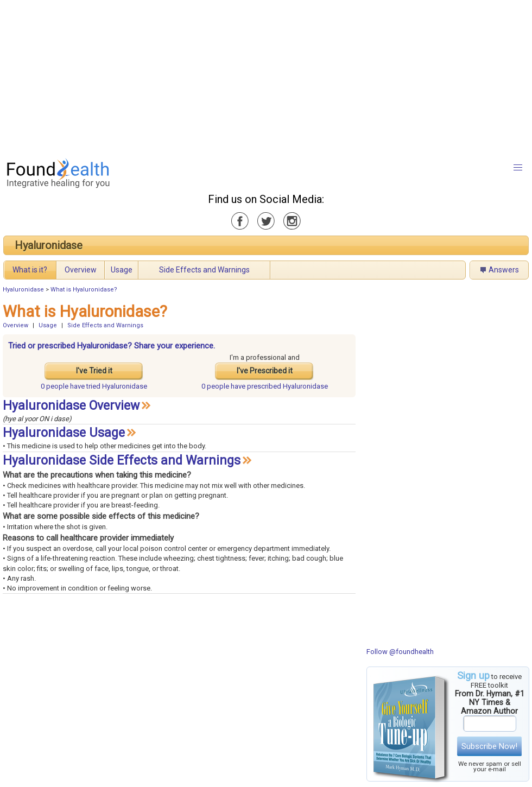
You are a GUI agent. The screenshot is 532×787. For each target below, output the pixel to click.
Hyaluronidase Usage (64, 433)
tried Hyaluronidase (94, 386)
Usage (122, 270)
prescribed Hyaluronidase (265, 386)
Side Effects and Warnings (204, 270)
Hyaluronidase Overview (71, 406)
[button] (518, 168)
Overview (81, 270)
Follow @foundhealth (400, 652)
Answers (504, 270)
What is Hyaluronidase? (84, 290)
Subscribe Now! (489, 746)
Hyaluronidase (49, 245)
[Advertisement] (256, 76)
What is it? (30, 270)
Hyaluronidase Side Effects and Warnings (122, 461)
